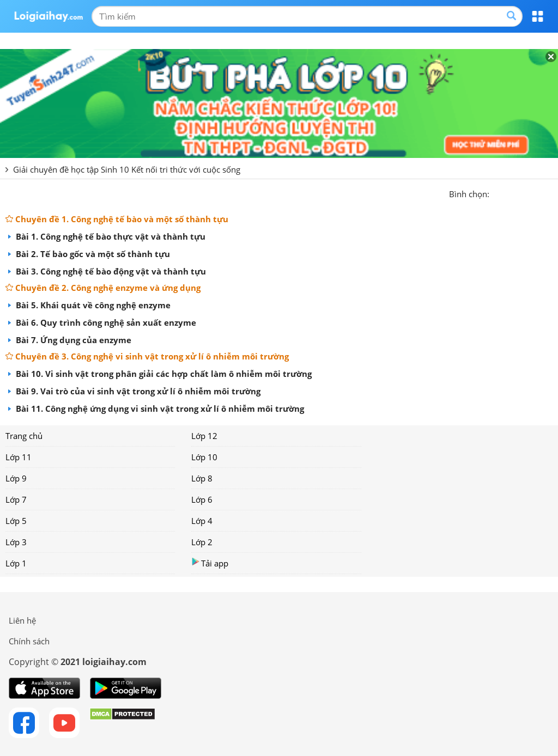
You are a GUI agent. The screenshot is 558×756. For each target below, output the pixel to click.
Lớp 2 (202, 542)
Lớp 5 (16, 521)
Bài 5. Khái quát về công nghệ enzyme (92, 305)
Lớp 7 (16, 499)
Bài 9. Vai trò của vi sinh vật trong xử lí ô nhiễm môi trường (137, 391)
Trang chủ (24, 436)
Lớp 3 (16, 542)
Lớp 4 (202, 521)
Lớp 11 (19, 457)
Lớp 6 (202, 499)
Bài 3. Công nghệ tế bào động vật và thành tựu (110, 271)
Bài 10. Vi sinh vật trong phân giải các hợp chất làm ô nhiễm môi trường (163, 374)
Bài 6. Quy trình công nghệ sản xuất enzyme (105, 322)
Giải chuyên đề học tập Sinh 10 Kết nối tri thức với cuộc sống (127, 169)
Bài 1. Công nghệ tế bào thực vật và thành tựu (110, 236)
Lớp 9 (16, 478)
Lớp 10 (204, 457)
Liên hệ (22, 620)
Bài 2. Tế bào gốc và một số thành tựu (92, 254)
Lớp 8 (202, 478)
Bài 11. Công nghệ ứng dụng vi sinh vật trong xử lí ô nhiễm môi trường (159, 409)
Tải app (210, 563)
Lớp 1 (16, 563)
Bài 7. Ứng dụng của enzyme (72, 340)
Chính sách (29, 641)
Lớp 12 (204, 436)
